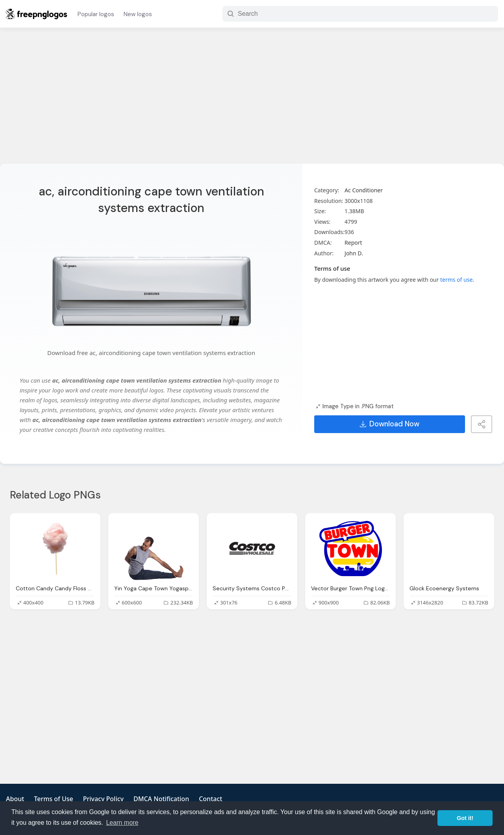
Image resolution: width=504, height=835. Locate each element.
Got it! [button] (465, 818)
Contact (210, 799)
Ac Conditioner (364, 190)
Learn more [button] (122, 823)
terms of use (456, 280)
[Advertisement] (252, 100)
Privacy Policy (103, 799)
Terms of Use (53, 799)
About (15, 799)
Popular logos (96, 14)
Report (353, 243)
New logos (138, 14)
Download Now (390, 424)
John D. (354, 253)
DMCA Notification (161, 799)
